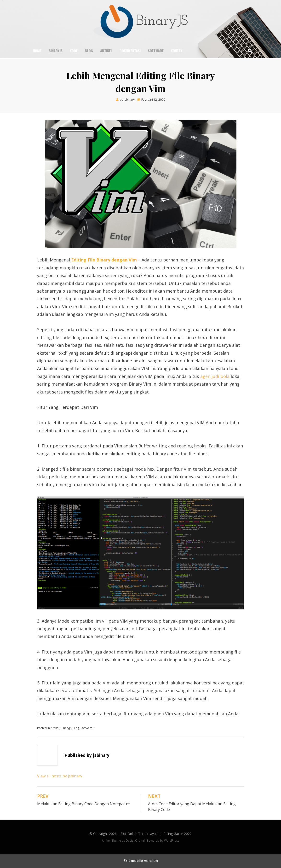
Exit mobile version (141, 861)
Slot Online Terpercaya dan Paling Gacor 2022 (156, 834)
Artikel (106, 51)
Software (156, 51)
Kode (74, 51)
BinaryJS (56, 51)
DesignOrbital (135, 841)
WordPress (172, 841)
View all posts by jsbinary (60, 776)
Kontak (177, 51)
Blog (89, 51)
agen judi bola (215, 376)
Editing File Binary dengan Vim (104, 260)
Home (37, 51)
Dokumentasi (130, 51)
